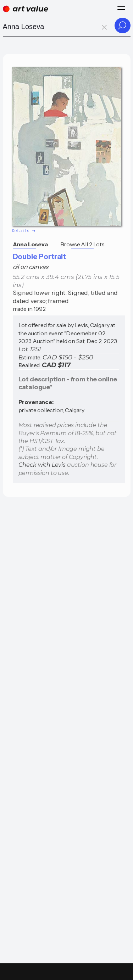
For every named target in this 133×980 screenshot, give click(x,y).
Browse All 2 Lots (82, 244)
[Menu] (121, 8)
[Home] (26, 9)
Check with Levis (42, 464)
